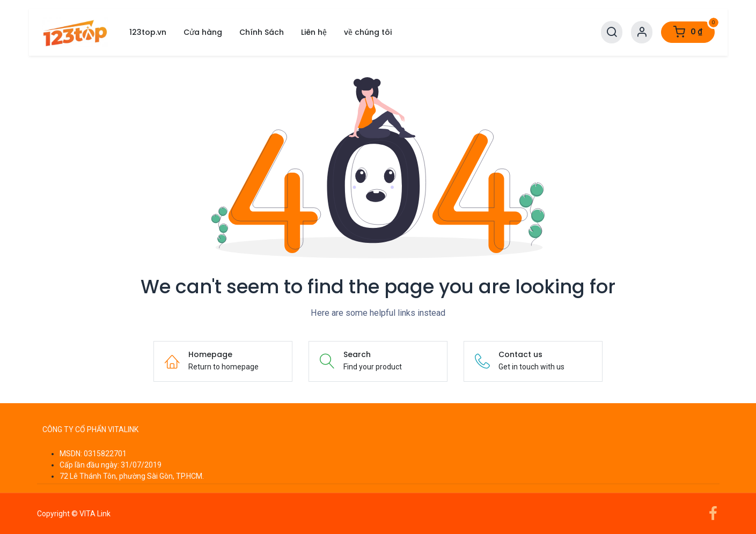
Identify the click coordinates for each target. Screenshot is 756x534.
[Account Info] (642, 32)
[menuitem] (148, 32)
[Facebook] (713, 514)
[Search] (612, 32)
